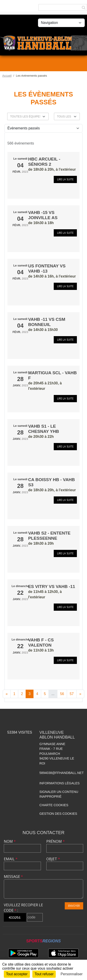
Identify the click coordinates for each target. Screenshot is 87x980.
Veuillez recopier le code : (23, 908)
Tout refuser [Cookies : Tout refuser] (44, 974)
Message (13, 877)
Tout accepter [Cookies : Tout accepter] (17, 974)
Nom (10, 841)
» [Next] (80, 694)
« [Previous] (7, 694)
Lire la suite (65, 179)
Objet (53, 859)
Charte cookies (54, 805)
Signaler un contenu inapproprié (59, 794)
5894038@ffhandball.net (61, 773)
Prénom (56, 841)
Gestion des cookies (58, 814)
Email (11, 859)
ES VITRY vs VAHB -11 (52, 586)
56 (62, 694)
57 (72, 694)
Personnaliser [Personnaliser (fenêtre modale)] (72, 974)
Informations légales (59, 783)
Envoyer (74, 906)
